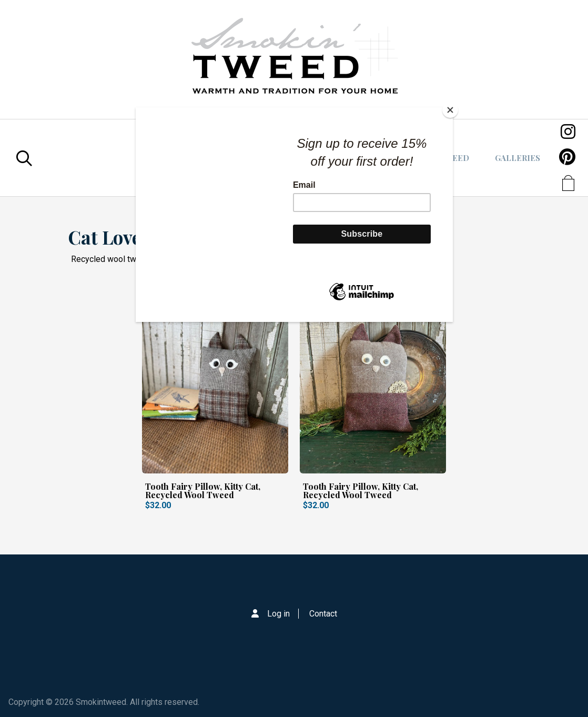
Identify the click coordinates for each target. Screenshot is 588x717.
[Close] (450, 110)
